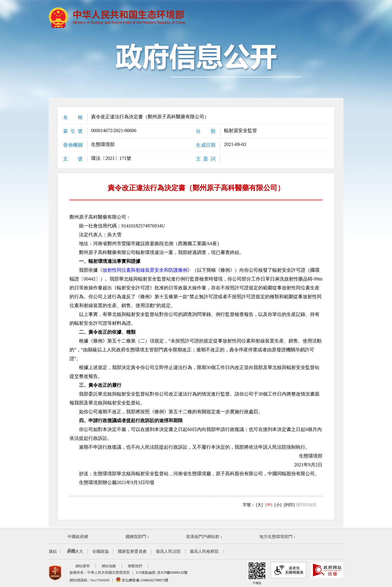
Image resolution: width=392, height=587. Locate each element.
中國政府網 (78, 537)
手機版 (257, 573)
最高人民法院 (168, 551)
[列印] (289, 505)
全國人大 (75, 551)
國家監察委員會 (132, 551)
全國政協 (101, 551)
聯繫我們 (135, 566)
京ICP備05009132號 (172, 573)
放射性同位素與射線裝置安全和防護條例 (145, 270)
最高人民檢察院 (204, 551)
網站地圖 (109, 566)
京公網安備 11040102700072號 (142, 580)
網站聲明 (83, 566)
